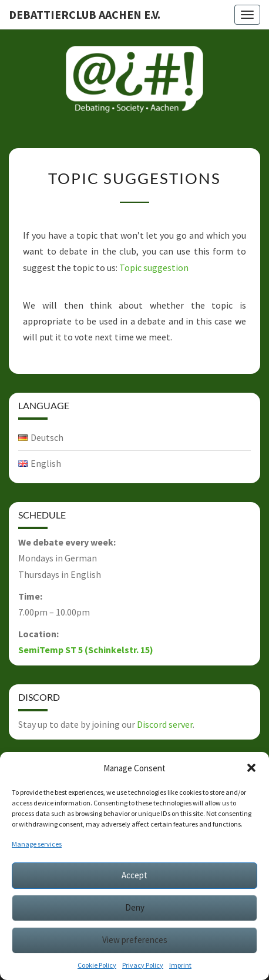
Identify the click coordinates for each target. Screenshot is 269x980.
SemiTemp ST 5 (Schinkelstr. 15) (86, 650)
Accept (134, 875)
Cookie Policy (97, 965)
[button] (251, 768)
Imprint (180, 965)
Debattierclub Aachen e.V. (85, 14)
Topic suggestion (154, 267)
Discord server (165, 724)
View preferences (135, 940)
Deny (135, 907)
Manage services (37, 844)
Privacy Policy (143, 965)
